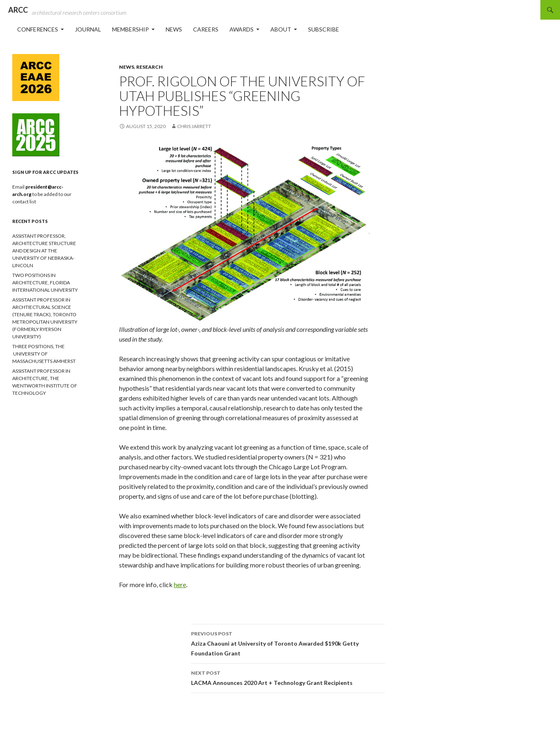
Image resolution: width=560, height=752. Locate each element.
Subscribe (324, 29)
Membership (130, 29)
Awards (242, 29)
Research (150, 67)
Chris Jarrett (194, 126)
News (174, 29)
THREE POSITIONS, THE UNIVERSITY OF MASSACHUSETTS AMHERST (44, 354)
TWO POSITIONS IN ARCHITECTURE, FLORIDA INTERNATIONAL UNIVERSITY (45, 283)
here (180, 584)
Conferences (38, 29)
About (281, 29)
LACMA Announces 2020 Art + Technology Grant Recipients (288, 677)
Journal (88, 29)
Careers (206, 29)
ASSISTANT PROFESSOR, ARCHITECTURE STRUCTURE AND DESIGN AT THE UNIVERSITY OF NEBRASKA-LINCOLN (44, 251)
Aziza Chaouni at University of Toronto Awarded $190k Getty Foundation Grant (288, 643)
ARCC (18, 10)
